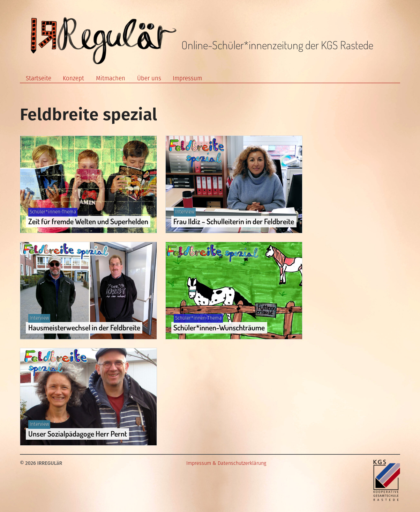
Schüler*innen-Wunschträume (219, 327)
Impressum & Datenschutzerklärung (226, 463)
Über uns (149, 78)
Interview (185, 212)
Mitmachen (111, 78)
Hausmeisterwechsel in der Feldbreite (84, 327)
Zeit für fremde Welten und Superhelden (88, 221)
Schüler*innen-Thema (53, 212)
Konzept (73, 78)
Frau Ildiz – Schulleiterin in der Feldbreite (234, 221)
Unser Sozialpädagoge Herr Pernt (78, 434)
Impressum (187, 78)
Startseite (39, 78)
